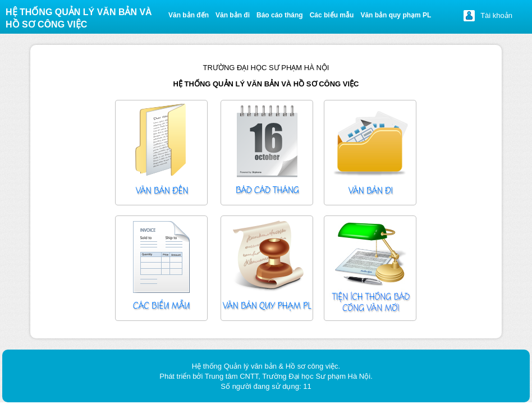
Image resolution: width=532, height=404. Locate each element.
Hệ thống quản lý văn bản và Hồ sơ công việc (79, 18)
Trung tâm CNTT (232, 376)
